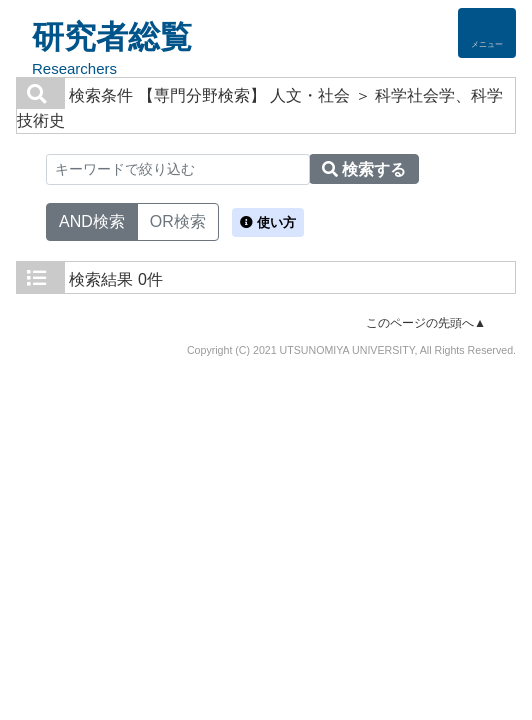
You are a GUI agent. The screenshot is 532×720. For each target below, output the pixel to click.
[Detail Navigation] (487, 33)
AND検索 (92, 220)
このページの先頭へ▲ (426, 323)
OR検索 (178, 220)
